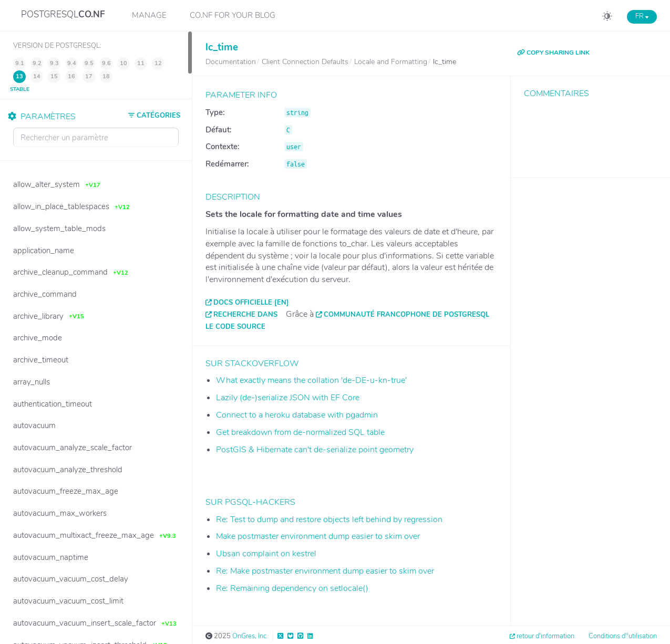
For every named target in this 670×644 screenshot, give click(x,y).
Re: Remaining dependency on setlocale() (292, 588)
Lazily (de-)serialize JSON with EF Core (288, 398)
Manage (149, 15)
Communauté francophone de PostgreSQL (406, 315)
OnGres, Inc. (250, 636)
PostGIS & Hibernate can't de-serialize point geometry (315, 450)
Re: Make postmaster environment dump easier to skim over (325, 571)
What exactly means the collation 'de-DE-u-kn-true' (311, 380)
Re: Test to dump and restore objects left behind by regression (329, 520)
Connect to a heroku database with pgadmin (297, 415)
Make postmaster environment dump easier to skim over (318, 536)
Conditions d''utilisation (623, 636)
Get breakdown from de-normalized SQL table (300, 432)
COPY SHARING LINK (553, 53)
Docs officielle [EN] (251, 303)
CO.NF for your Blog (233, 15)
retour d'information (545, 636)
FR (642, 16)
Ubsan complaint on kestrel (266, 554)
